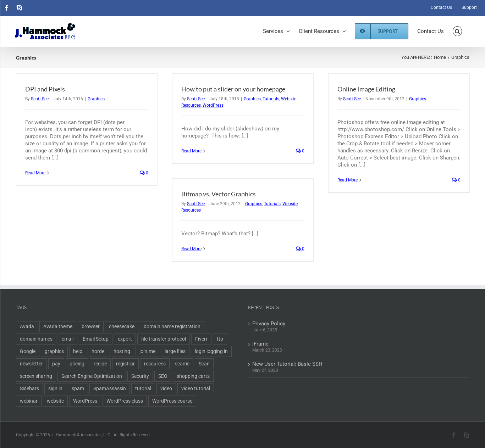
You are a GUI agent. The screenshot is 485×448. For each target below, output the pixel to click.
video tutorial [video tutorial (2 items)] (196, 388)
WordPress (213, 105)
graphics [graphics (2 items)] (54, 351)
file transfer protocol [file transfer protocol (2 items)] (164, 339)
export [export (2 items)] (125, 339)
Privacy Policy (269, 324)
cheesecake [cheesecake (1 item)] (122, 326)
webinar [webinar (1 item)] (29, 401)
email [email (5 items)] (68, 339)
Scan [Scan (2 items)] (204, 364)
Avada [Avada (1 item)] (27, 326)
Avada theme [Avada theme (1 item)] (58, 326)
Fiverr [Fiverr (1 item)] (201, 339)
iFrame (260, 344)
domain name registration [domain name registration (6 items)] (172, 326)
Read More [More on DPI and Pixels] (35, 173)
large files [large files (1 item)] (175, 351)
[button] (458, 31)
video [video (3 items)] (166, 388)
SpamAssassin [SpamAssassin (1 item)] (110, 388)
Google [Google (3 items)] (28, 351)
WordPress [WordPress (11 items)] (85, 401)
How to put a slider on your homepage (233, 89)
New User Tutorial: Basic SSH (287, 364)
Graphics (96, 99)
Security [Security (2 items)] (140, 376)
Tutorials (271, 99)
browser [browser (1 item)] (91, 326)
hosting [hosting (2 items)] (122, 351)
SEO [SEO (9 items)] (163, 376)
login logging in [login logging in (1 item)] (211, 351)
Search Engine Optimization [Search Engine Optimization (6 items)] (92, 376)
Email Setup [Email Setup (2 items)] (96, 339)
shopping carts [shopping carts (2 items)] (193, 376)
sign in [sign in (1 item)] (55, 388)
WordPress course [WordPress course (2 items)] (172, 401)
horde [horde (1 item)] (98, 351)
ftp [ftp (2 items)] (220, 339)
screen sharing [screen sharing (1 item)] (36, 376)
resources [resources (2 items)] (155, 364)
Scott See (40, 99)
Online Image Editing (366, 89)
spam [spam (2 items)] (78, 388)
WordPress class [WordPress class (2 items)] (125, 401)
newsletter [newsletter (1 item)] (31, 364)
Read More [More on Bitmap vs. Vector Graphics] (191, 249)
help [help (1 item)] (78, 351)
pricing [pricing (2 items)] (77, 364)
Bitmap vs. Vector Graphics (219, 194)
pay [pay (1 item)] (56, 364)
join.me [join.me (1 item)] (147, 351)
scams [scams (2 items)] (182, 364)
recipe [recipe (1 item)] (100, 364)
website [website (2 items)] (55, 401)
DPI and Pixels (45, 89)
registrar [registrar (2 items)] (125, 364)
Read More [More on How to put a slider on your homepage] (191, 151)
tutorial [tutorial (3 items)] (143, 388)
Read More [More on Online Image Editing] (348, 180)
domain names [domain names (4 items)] (36, 339)
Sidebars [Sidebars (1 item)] (29, 388)
